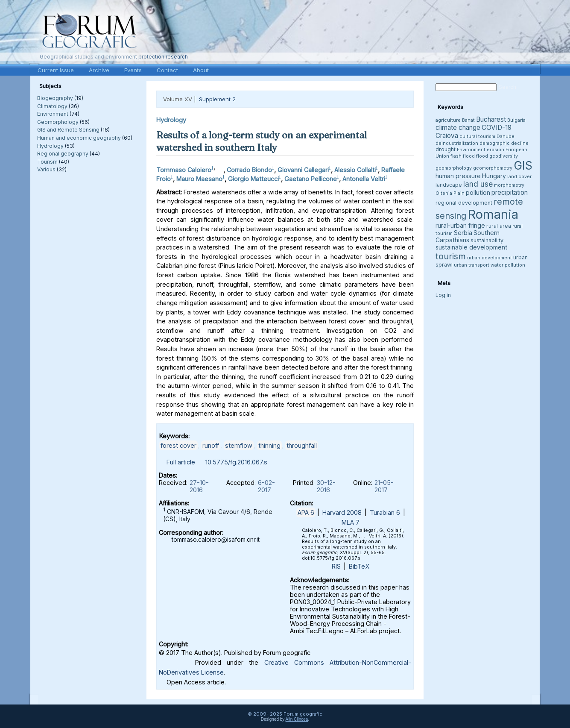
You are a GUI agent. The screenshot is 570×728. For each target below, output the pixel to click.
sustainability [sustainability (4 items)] (487, 240)
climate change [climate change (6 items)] (458, 128)
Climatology (52, 106)
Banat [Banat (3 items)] (468, 120)
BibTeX (359, 566)
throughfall (302, 445)
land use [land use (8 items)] (478, 184)
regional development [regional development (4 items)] (464, 203)
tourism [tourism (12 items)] (451, 256)
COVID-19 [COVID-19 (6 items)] (497, 128)
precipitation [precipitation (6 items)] (510, 192)
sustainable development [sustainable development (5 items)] (471, 247)
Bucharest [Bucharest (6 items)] (491, 119)
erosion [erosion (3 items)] (495, 150)
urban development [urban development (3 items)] (490, 258)
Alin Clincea (297, 719)
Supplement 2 (217, 99)
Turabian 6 (385, 512)
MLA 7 (351, 522)
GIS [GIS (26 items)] (523, 166)
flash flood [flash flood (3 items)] (463, 156)
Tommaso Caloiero (184, 170)
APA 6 (306, 512)
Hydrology (50, 146)
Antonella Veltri (364, 179)
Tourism (47, 162)
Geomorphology (58, 122)
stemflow (239, 445)
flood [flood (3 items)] (482, 156)
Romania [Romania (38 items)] (493, 214)
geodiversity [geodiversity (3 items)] (504, 156)
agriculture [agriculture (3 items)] (448, 120)
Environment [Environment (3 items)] (471, 150)
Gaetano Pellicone (311, 179)
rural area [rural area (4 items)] (499, 226)
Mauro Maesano (199, 179)
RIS (336, 566)
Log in (443, 295)
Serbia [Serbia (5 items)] (463, 233)
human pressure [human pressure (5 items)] (458, 176)
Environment (53, 114)
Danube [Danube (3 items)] (506, 136)
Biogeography (55, 98)
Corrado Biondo (249, 170)
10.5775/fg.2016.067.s (236, 462)
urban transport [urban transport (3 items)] (472, 265)
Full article (181, 462)
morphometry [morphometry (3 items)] (509, 185)
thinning (269, 445)
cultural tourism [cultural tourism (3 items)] (477, 136)
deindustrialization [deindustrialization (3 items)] (457, 143)
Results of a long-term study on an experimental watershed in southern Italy (262, 141)
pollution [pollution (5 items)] (478, 192)
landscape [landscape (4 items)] (449, 185)
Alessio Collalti (355, 170)
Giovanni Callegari (303, 170)
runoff (211, 445)
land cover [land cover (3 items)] (519, 177)
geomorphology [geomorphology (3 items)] (454, 168)
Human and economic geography (79, 138)
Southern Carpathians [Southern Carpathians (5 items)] (468, 236)
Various (46, 169)
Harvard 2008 (342, 512)
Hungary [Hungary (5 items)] (494, 176)
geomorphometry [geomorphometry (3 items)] (493, 168)
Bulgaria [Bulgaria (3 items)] (516, 120)
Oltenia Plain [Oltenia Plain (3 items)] (450, 193)
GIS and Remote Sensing (68, 130)
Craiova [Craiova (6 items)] (447, 136)
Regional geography (63, 154)
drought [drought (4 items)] (446, 149)
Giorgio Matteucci (253, 179)
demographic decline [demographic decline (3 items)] (504, 143)
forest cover (178, 445)
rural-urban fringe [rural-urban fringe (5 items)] (460, 225)
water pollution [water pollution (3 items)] (508, 265)
